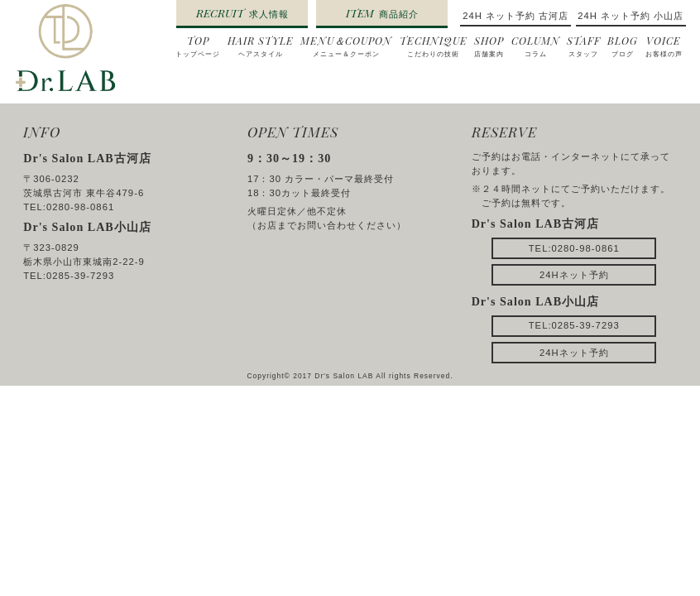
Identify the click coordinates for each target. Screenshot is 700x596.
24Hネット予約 (574, 275)
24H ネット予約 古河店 (515, 16)
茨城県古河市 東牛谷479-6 (84, 193)
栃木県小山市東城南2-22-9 (84, 262)
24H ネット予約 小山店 (630, 16)
